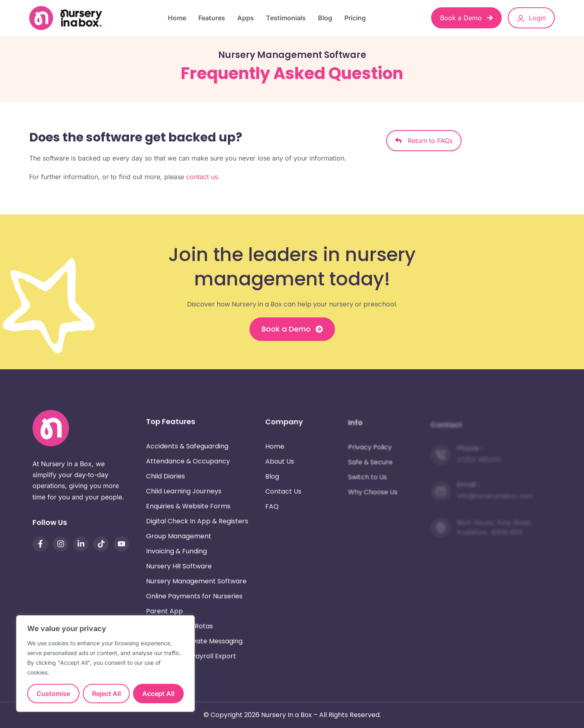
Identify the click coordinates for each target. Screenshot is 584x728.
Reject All (106, 694)
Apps (246, 18)
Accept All (158, 694)
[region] (105, 664)
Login (531, 18)
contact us (202, 177)
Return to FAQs (424, 141)
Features (212, 18)
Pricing (355, 18)
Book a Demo (466, 18)
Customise (53, 694)
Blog (325, 18)
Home (177, 18)
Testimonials (286, 18)
